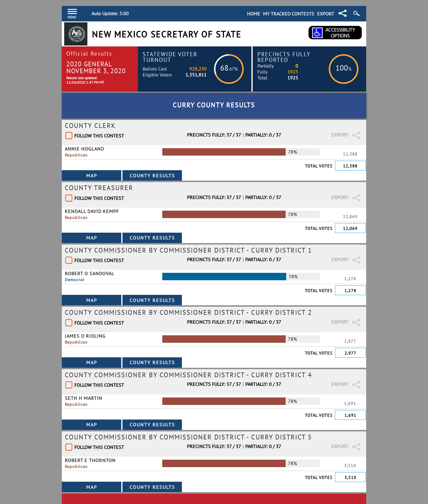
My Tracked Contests (289, 14)
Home (254, 14)
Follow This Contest (99, 136)
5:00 (124, 13)
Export (326, 14)
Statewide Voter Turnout (170, 57)
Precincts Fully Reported (284, 57)
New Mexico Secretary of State (167, 34)
